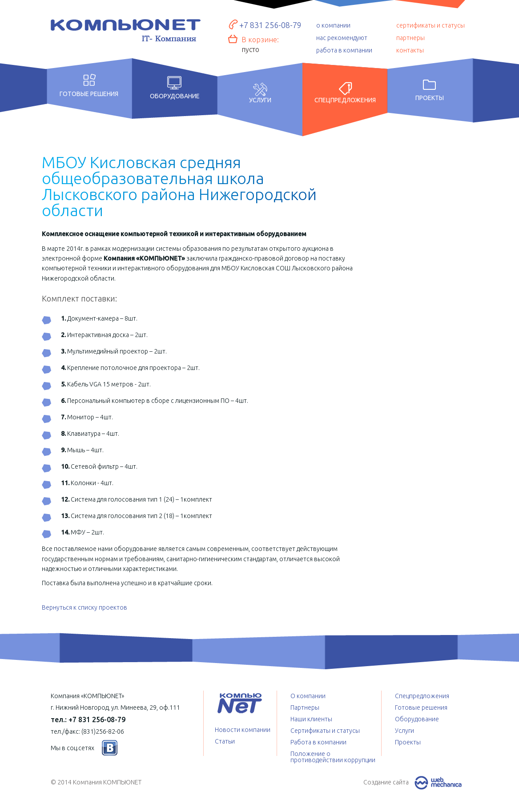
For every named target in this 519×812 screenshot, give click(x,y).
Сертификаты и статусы (325, 731)
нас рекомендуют (342, 38)
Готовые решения (89, 94)
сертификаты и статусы (430, 25)
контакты (410, 50)
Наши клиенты (311, 719)
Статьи (225, 741)
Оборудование (175, 96)
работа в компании (344, 50)
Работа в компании (318, 742)
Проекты (430, 98)
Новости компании (243, 730)
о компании (333, 25)
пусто (250, 49)
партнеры (410, 38)
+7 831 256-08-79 (270, 25)
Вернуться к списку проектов (84, 607)
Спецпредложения (345, 100)
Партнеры (305, 707)
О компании (308, 696)
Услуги (260, 100)
